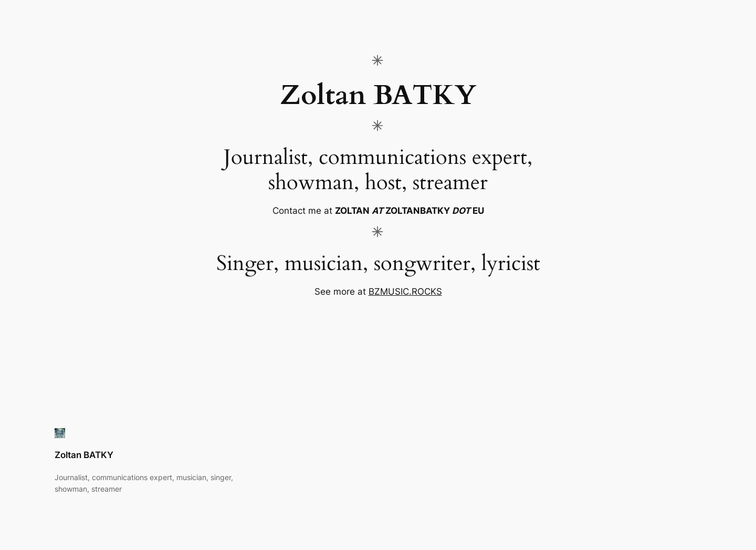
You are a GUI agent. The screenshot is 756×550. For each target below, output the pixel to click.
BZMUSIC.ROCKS (405, 292)
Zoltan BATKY (84, 455)
